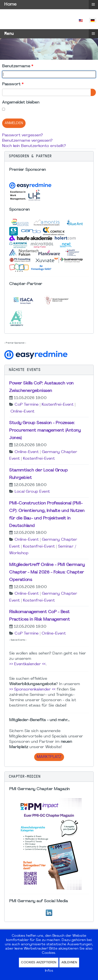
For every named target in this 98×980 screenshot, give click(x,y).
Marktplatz (49, 757)
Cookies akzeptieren (39, 963)
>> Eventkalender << (28, 664)
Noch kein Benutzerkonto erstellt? (34, 146)
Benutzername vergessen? (27, 141)
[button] (49, 156)
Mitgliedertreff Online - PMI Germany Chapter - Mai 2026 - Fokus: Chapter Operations (47, 572)
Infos (49, 971)
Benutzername (18, 66)
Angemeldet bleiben (21, 103)
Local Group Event (32, 492)
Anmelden (14, 123)
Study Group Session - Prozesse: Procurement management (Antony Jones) (45, 431)
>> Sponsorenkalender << (32, 690)
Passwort (13, 84)
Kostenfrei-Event (58, 405)
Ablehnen (69, 963)
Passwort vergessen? (23, 135)
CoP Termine (27, 405)
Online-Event (23, 412)
